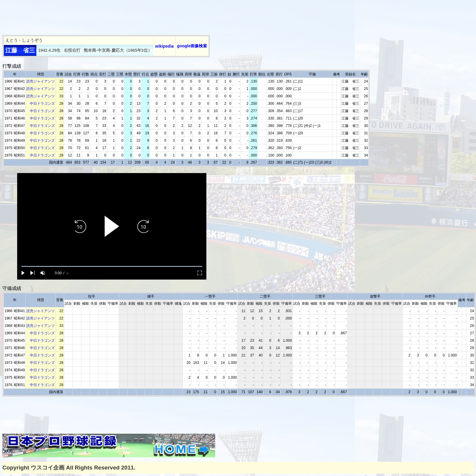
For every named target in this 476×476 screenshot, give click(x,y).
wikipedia (165, 46)
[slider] (112, 266)
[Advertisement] (110, 16)
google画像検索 (192, 46)
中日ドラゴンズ (42, 104)
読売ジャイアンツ (41, 81)
